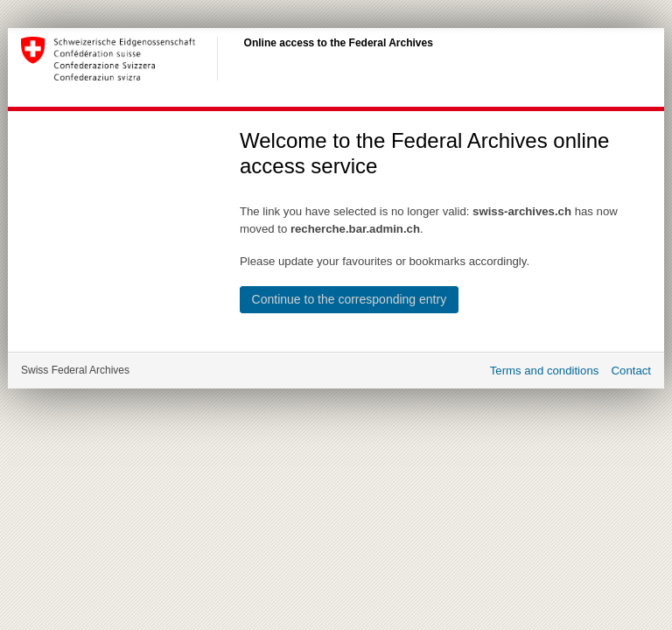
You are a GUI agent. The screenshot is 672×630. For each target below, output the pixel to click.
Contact (631, 371)
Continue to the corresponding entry (350, 299)
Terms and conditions (545, 371)
